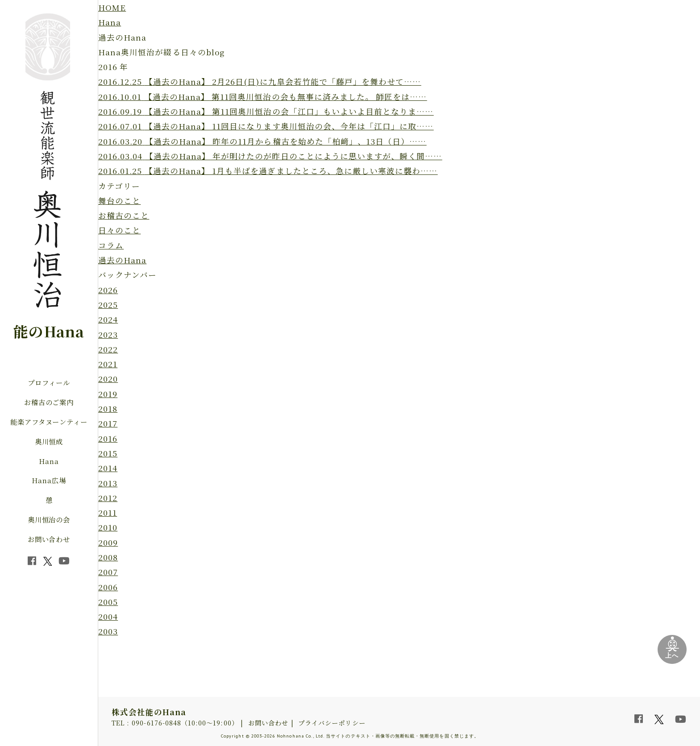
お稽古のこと (124, 215)
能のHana (49, 331)
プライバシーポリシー (332, 723)
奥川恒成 (49, 441)
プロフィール (49, 382)
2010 (108, 527)
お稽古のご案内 (49, 402)
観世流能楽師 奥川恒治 (48, 164)
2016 (108, 438)
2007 (108, 572)
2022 (108, 349)
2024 (108, 319)
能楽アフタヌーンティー (49, 422)
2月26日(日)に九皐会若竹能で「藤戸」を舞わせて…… (260, 81)
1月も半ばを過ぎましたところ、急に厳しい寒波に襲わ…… (268, 171)
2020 (108, 379)
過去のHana (122, 260)
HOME (112, 7)
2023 (108, 334)
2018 (108, 408)
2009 (108, 542)
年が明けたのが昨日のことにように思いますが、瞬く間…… (270, 156)
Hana (49, 461)
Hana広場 (49, 480)
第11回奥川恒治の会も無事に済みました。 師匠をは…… (263, 97)
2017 (108, 423)
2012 (108, 498)
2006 (108, 587)
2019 (108, 394)
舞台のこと (119, 201)
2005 (108, 602)
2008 (108, 557)
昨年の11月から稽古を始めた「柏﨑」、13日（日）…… (262, 141)
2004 (108, 616)
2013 (108, 483)
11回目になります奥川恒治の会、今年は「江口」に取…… (266, 126)
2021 (108, 364)
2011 (108, 512)
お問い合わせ (49, 539)
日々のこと (119, 230)
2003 (108, 631)
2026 (108, 290)
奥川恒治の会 (49, 519)
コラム (111, 245)
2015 (108, 453)
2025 (108, 305)
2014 (108, 468)
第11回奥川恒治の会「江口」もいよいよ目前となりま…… (266, 111)
